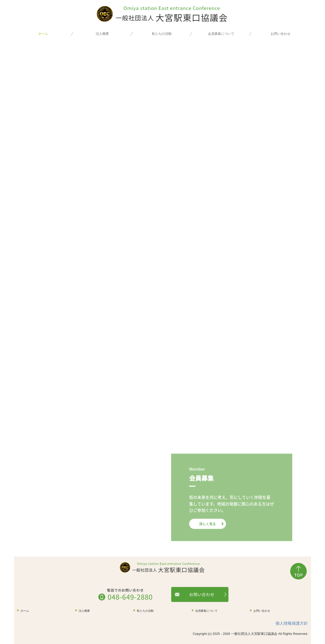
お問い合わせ (281, 34)
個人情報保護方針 (292, 623)
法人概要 (102, 34)
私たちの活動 (162, 34)
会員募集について (221, 34)
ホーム (43, 34)
